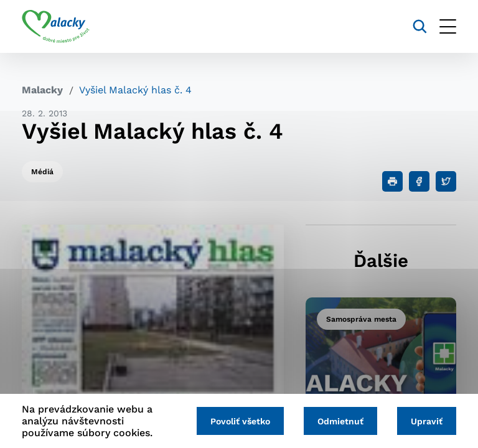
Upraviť (427, 421)
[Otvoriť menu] (448, 26)
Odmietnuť (340, 421)
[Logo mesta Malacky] (56, 27)
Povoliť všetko (240, 421)
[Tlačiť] (392, 181)
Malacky (42, 90)
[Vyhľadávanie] (420, 26)
